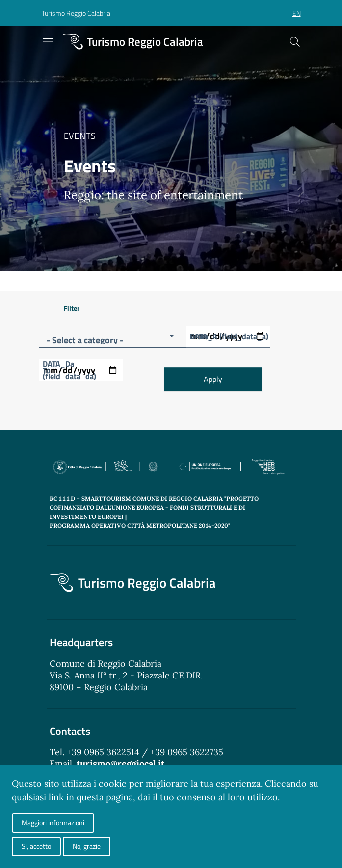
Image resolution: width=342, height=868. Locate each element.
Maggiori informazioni (53, 823)
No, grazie (87, 846)
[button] (76, 13)
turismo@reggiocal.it (120, 764)
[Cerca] (295, 42)
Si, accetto (36, 846)
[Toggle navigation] (48, 42)
